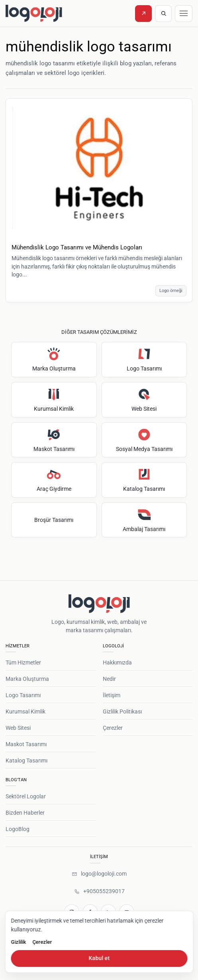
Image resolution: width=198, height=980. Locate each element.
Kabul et (99, 958)
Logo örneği (171, 291)
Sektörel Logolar (26, 796)
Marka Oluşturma (27, 679)
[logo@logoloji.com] (99, 874)
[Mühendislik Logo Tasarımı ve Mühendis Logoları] (99, 169)
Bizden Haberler (25, 813)
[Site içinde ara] (163, 14)
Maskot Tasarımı (26, 744)
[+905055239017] (99, 892)
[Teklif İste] (143, 14)
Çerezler (113, 728)
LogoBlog (18, 829)
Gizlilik (18, 942)
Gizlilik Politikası (122, 711)
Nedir (109, 679)
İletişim (112, 695)
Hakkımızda (117, 662)
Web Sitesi (18, 728)
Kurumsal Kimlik (25, 711)
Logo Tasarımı (23, 695)
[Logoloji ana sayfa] (50, 13)
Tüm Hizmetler (23, 662)
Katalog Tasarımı (26, 760)
